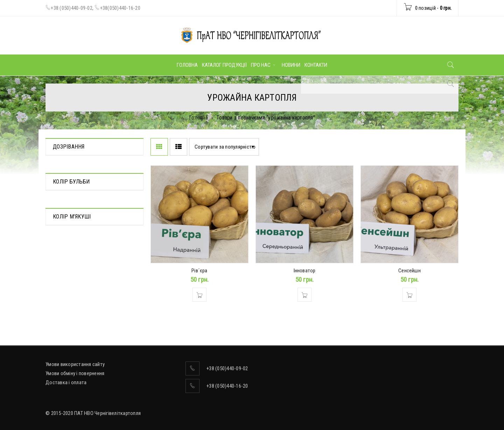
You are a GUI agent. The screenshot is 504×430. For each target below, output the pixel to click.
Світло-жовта (68, 295)
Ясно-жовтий (68, 305)
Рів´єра (199, 271)
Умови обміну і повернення (75, 373)
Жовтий (62, 231)
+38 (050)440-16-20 (227, 386)
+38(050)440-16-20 (120, 8)
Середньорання (70, 176)
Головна (198, 118)
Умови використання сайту (75, 364)
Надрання (64, 166)
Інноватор (305, 271)
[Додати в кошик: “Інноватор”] (304, 295)
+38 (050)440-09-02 (72, 8)
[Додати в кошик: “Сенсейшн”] (409, 295)
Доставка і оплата (66, 382)
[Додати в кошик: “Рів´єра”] (199, 295)
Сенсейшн (409, 271)
